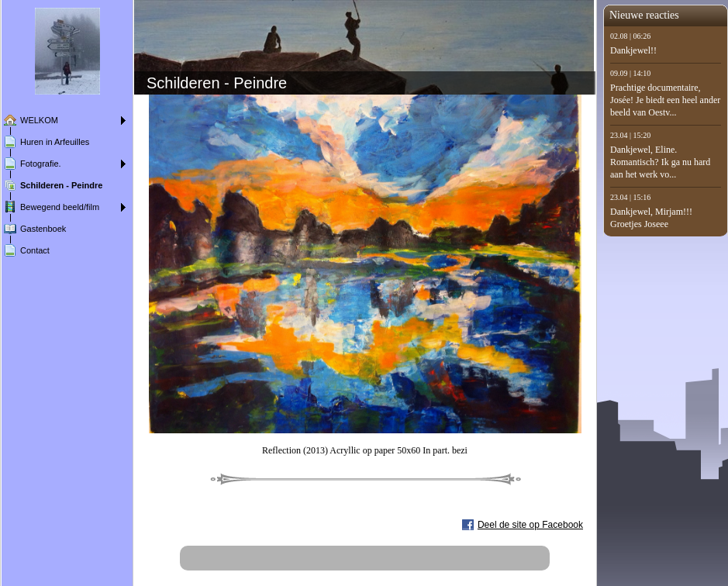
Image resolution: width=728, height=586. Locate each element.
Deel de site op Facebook (530, 525)
